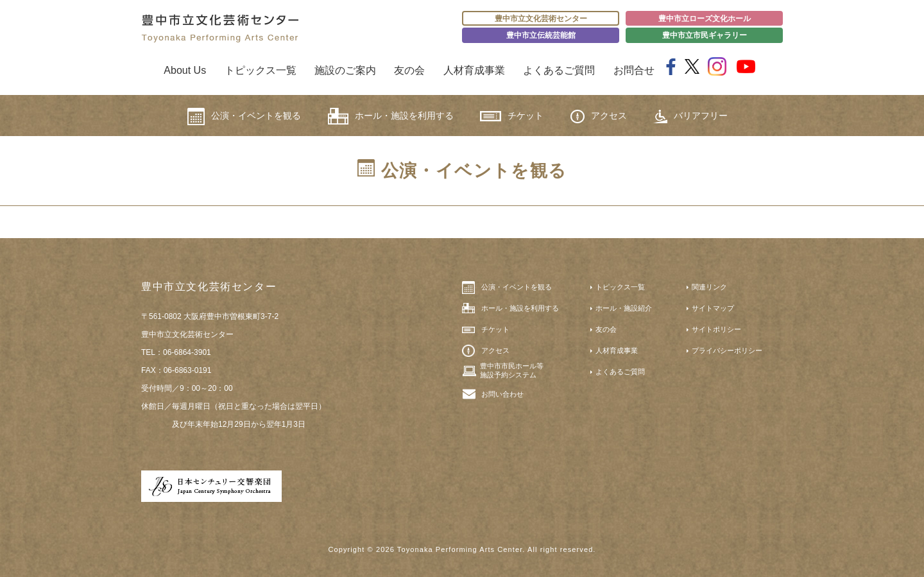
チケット (512, 116)
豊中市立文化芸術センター (541, 19)
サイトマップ (713, 308)
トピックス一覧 (261, 70)
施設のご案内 (345, 70)
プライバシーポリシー (727, 350)
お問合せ (634, 70)
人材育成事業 (474, 70)
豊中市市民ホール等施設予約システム (512, 370)
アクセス (599, 116)
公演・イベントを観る (244, 116)
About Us (185, 70)
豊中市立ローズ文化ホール (705, 19)
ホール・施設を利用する (391, 116)
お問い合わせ (502, 394)
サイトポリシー (716, 329)
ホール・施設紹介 (624, 308)
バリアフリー (690, 116)
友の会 (409, 70)
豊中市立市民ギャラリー (705, 35)
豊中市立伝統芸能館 (541, 35)
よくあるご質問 (559, 70)
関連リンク (709, 287)
